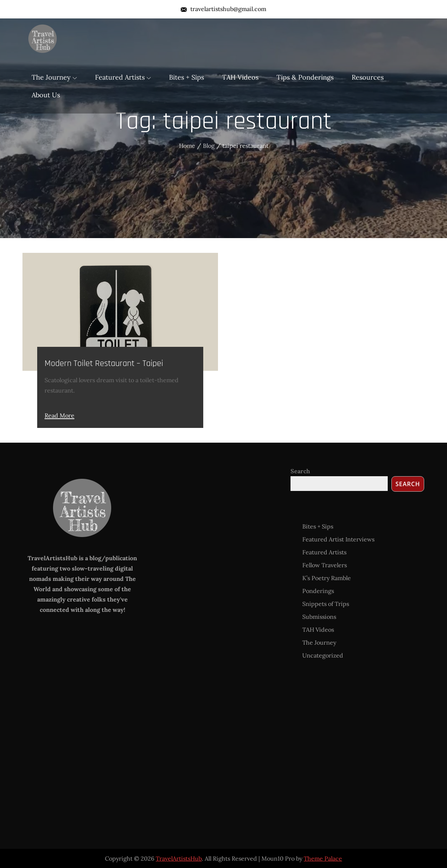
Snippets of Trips (326, 604)
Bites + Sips (186, 77)
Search (300, 471)
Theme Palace (323, 858)
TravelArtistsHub (179, 858)
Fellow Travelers (325, 565)
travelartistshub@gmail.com (223, 9)
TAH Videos (240, 77)
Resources (368, 77)
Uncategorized (323, 655)
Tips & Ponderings (305, 77)
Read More (59, 416)
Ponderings (318, 591)
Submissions (319, 617)
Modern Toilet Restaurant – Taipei (104, 363)
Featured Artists (123, 77)
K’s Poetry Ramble (327, 578)
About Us (46, 95)
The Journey (54, 77)
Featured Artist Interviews (338, 539)
